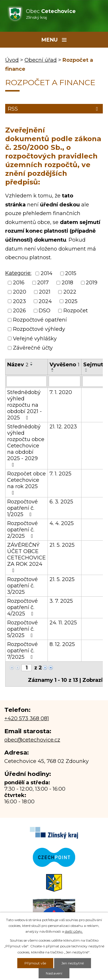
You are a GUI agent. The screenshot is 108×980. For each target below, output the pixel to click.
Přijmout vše (35, 963)
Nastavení (54, 973)
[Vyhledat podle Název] (26, 381)
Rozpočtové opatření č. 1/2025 (22, 508)
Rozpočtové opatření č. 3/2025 (22, 586)
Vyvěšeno (65, 365)
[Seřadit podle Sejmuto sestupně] (86, 371)
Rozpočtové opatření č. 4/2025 (22, 607)
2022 (70, 292)
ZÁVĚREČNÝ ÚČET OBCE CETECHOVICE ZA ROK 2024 (26, 557)
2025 (71, 301)
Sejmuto (95, 365)
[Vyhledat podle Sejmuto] (95, 381)
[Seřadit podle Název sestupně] (32, 365)
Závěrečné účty (33, 348)
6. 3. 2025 (61, 502)
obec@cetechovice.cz (32, 740)
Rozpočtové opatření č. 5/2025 (22, 629)
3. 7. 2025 (61, 601)
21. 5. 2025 (62, 545)
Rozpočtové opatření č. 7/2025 (22, 651)
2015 (71, 273)
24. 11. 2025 (63, 623)
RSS (54, 109)
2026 (19, 311)
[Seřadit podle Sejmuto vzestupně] (86, 369)
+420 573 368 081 (27, 718)
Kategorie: (18, 273)
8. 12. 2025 (62, 644)
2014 (47, 273)
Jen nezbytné (73, 963)
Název (18, 365)
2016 (19, 283)
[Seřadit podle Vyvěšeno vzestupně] (53, 369)
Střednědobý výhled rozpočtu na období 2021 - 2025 (24, 405)
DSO (44, 311)
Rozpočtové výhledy (39, 329)
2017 (43, 283)
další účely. (74, 931)
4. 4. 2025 (62, 523)
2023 (19, 301)
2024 (45, 301)
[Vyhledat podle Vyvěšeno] (65, 381)
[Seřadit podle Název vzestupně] (32, 363)
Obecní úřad (41, 60)
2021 (45, 292)
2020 (20, 292)
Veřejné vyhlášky (35, 339)
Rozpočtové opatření (40, 320)
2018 (67, 283)
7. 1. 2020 (61, 392)
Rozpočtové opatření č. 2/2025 (22, 530)
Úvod (12, 60)
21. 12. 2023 (63, 427)
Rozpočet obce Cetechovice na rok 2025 (26, 483)
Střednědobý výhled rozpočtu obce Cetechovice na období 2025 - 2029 (26, 445)
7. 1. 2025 (60, 474)
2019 (92, 283)
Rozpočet (76, 311)
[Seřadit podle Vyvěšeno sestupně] (53, 371)
